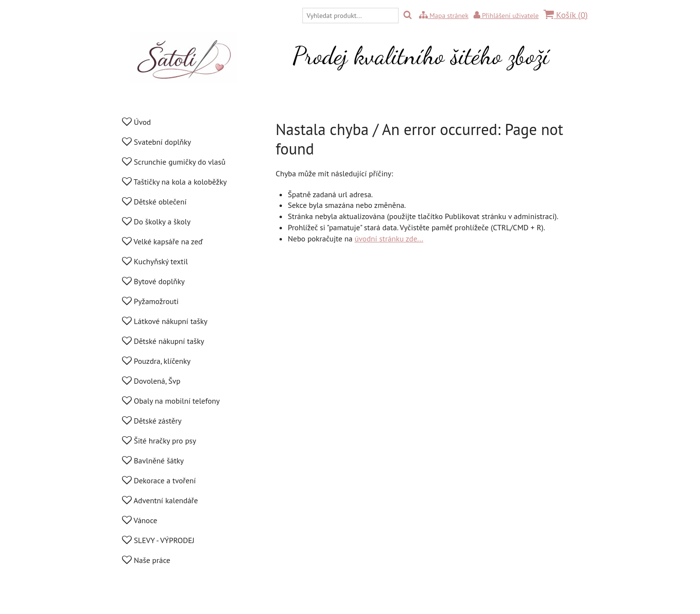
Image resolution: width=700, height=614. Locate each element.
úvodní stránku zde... (389, 239)
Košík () (566, 15)
